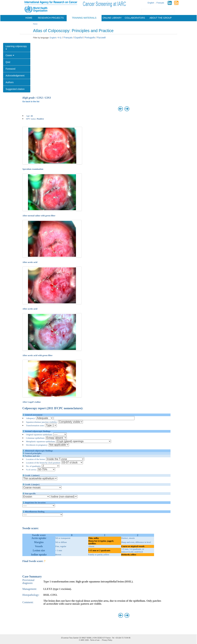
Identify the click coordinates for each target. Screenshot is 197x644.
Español (79, 38)
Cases (10, 55)
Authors (10, 82)
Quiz (8, 62)
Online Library (112, 18)
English (151, 3)
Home (29, 18)
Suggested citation (15, 89)
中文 (60, 38)
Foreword (10, 69)
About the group (161, 18)
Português (90, 38)
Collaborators (135, 18)
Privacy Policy (107, 640)
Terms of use (95, 640)
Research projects (51, 18)
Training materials (84, 18)
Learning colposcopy (16, 48)
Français (160, 3)
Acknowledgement (15, 76)
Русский (101, 38)
